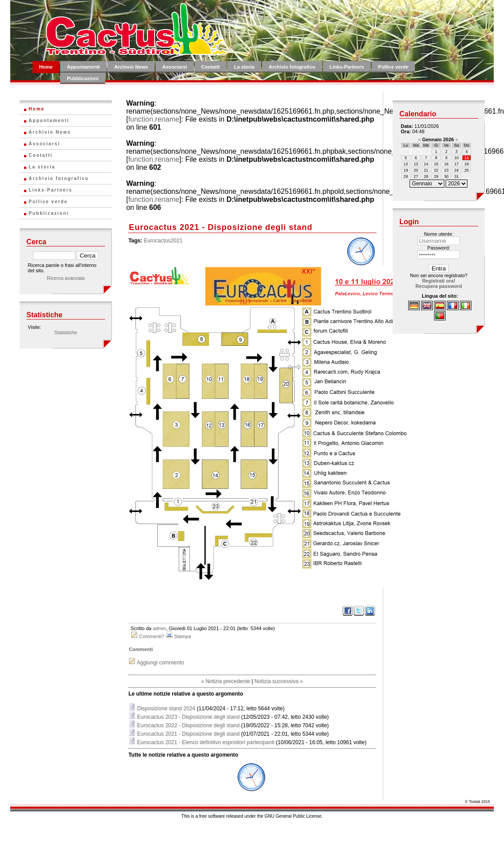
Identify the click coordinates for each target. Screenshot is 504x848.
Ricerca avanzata (66, 278)
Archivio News (131, 67)
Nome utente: (438, 234)
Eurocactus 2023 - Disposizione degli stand (188, 717)
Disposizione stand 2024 (166, 709)
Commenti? (152, 636)
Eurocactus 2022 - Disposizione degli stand (188, 725)
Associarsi (175, 67)
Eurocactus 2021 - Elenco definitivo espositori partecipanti (206, 742)
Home (46, 67)
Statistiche (66, 332)
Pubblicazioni (83, 78)
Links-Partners (347, 67)
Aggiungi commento (160, 663)
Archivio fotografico (292, 67)
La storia (244, 67)
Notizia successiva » (279, 681)
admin (160, 628)
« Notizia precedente (225, 681)
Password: (439, 248)
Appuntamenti (83, 67)
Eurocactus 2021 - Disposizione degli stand (188, 734)
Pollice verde (393, 67)
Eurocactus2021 (163, 241)
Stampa (183, 636)
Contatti (211, 67)
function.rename (154, 119)
